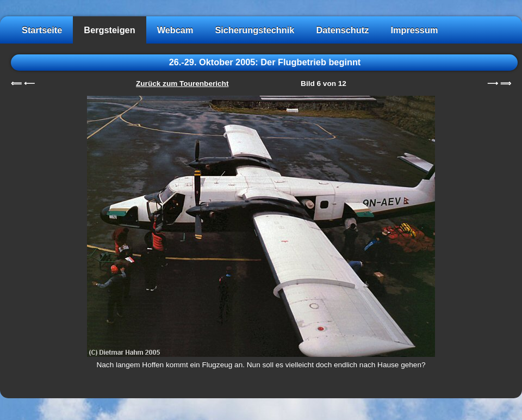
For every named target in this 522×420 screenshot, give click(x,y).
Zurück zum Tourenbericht (182, 84)
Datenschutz (342, 30)
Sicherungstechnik (254, 30)
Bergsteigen (109, 30)
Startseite (42, 30)
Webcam (175, 30)
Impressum (414, 30)
